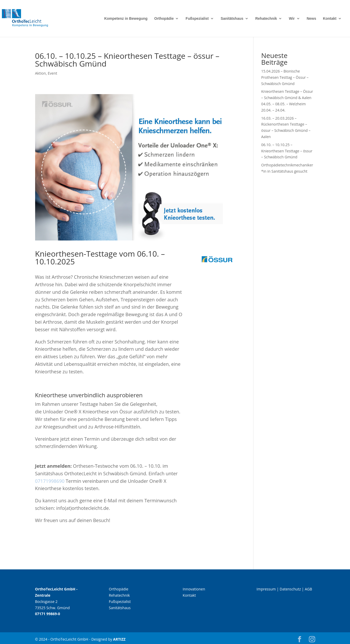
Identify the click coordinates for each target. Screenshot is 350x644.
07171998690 (50, 481)
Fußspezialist (197, 19)
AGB (308, 589)
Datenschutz (290, 589)
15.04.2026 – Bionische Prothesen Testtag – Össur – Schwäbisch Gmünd (285, 77)
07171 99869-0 (48, 614)
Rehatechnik (266, 19)
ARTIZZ (119, 639)
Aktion (41, 73)
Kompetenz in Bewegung (126, 19)
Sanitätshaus (232, 19)
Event (53, 73)
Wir (292, 19)
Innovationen (194, 589)
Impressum (266, 589)
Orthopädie (164, 19)
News (311, 19)
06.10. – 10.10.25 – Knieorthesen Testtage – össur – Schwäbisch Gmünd (287, 151)
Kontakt (330, 19)
